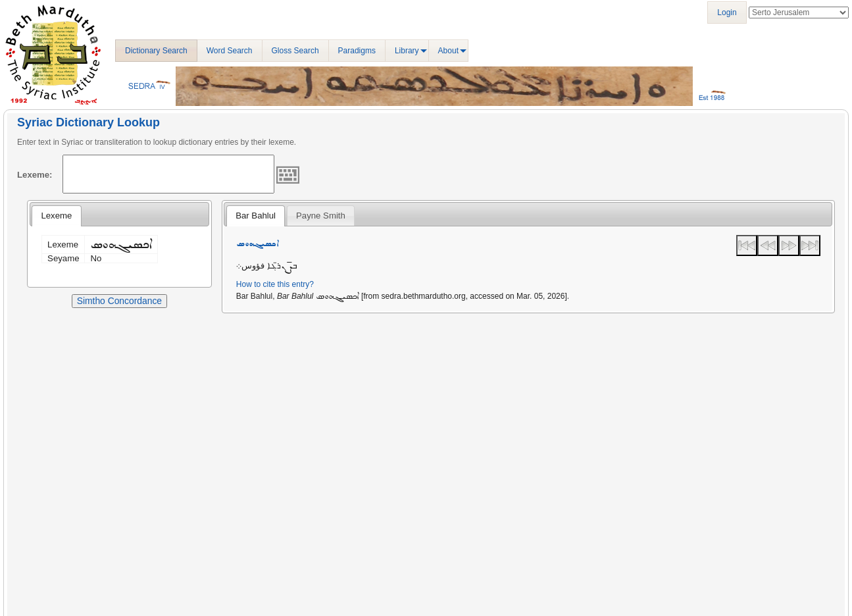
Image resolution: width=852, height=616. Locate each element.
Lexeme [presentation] (56, 216)
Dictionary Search (156, 51)
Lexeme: (35, 175)
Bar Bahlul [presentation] (256, 216)
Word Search (230, 51)
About (448, 51)
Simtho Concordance (119, 301)
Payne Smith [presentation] (321, 216)
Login (727, 13)
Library (407, 51)
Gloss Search (295, 51)
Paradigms (357, 51)
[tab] (56, 216)
